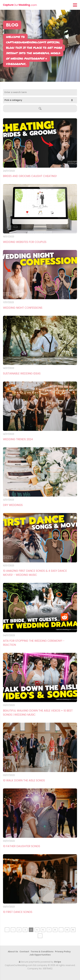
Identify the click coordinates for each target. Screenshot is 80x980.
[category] (40, 100)
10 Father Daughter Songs (22, 846)
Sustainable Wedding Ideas (22, 373)
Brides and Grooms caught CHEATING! (30, 176)
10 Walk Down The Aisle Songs (24, 780)
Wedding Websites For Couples (25, 242)
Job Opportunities (40, 955)
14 (67, 930)
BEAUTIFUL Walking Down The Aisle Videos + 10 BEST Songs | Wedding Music (38, 713)
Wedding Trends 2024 (18, 439)
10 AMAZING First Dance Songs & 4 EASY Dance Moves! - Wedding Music (35, 573)
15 (73, 930)
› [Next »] (40, 936)
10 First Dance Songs (18, 912)
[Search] (40, 92)
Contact (24, 952)
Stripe (58, 962)
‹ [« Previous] (7, 930)
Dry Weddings (13, 505)
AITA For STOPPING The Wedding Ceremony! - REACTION (34, 643)
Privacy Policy (63, 952)
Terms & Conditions (42, 952)
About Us (13, 952)
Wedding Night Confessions (23, 308)
